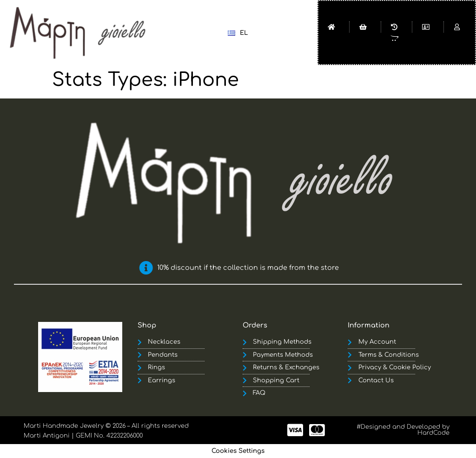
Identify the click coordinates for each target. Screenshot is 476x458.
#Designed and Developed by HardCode (403, 430)
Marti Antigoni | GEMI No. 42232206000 (83, 436)
